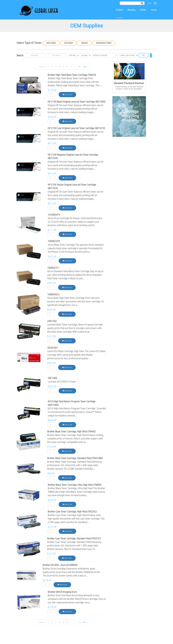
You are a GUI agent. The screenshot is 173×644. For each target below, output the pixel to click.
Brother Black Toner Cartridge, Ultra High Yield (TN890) (75, 485)
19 (79, 67)
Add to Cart (67, 95)
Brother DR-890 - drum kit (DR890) (60, 565)
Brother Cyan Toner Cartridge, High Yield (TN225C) (72, 512)
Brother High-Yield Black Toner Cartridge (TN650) (72, 75)
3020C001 (53, 348)
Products (119, 10)
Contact (143, 10)
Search (20, 55)
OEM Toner (51, 43)
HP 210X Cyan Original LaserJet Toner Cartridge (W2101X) (76, 128)
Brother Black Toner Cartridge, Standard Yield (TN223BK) (75, 458)
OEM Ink (84, 43)
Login (149, 3)
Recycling (131, 10)
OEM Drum (68, 43)
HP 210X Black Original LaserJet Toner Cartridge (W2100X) (77, 102)
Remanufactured (104, 43)
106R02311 (53, 268)
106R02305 (54, 241)
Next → (86, 67)
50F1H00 (52, 378)
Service (154, 10)
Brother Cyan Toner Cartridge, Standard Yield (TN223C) (74, 538)
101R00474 (54, 215)
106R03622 (53, 294)
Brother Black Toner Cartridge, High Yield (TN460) (71, 431)
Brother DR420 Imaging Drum (62, 592)
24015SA (52, 321)
